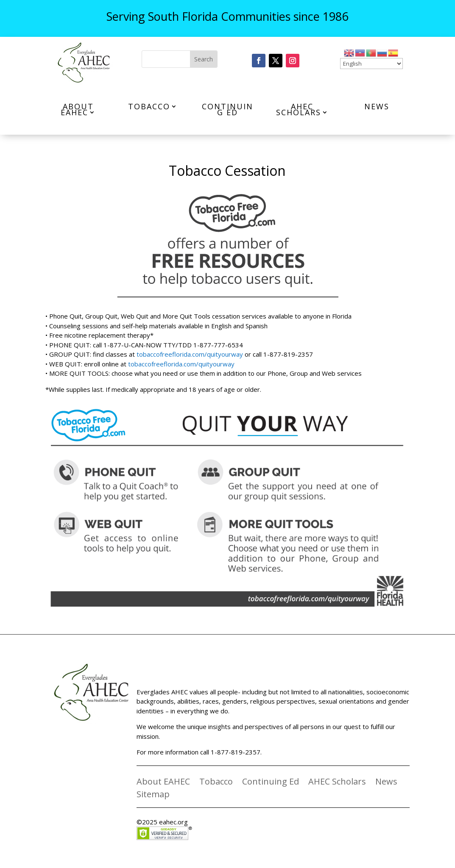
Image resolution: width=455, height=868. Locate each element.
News (377, 106)
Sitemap (153, 796)
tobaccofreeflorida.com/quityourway (190, 354)
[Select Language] (371, 64)
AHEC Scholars (299, 109)
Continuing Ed (227, 109)
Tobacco (149, 106)
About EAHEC (77, 109)
